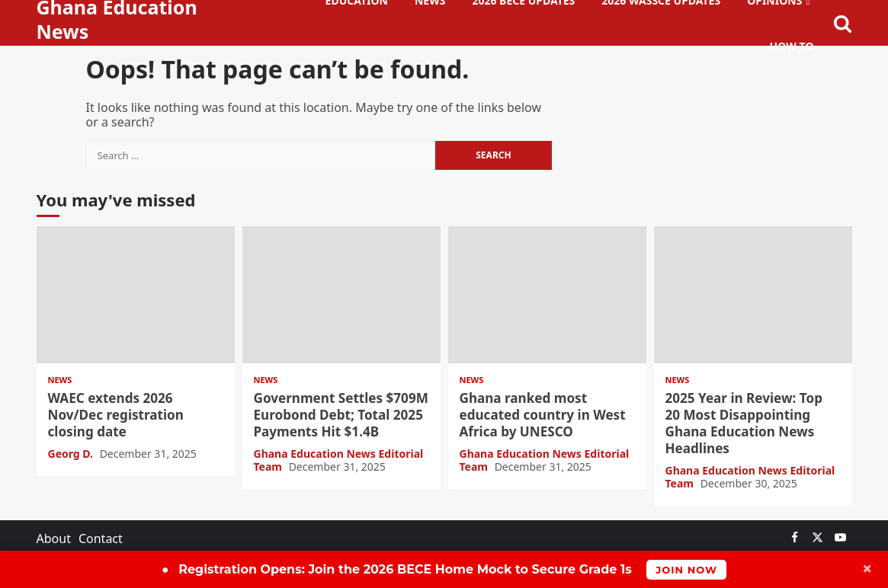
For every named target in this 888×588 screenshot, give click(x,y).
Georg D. (72, 454)
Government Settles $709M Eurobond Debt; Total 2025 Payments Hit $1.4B (341, 295)
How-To (792, 46)
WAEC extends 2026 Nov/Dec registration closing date (136, 295)
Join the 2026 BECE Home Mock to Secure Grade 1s (444, 569)
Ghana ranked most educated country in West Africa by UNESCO (547, 295)
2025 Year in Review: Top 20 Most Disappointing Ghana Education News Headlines (753, 295)
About (54, 538)
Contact (101, 538)
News (60, 380)
